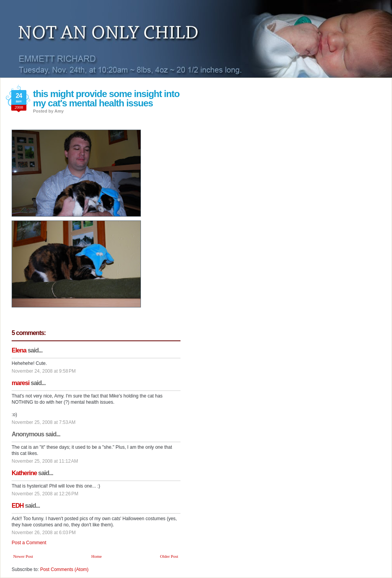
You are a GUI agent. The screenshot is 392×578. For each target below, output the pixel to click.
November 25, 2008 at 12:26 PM (45, 494)
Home (96, 556)
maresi (21, 383)
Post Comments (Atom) (64, 569)
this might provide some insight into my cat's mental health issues (106, 98)
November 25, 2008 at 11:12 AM (45, 461)
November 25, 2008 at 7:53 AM (43, 422)
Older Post (169, 556)
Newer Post (23, 556)
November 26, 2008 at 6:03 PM (44, 533)
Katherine (24, 473)
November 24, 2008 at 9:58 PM (44, 371)
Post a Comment (29, 543)
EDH (18, 506)
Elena (19, 350)
